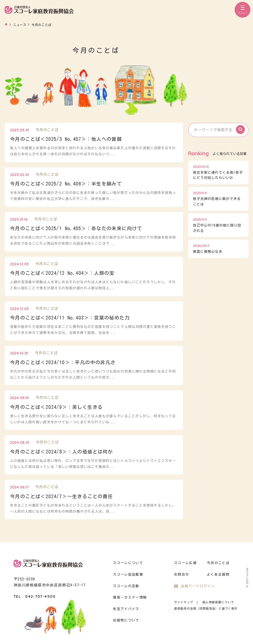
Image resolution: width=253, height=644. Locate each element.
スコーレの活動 (126, 586)
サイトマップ (184, 602)
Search (240, 130)
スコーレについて (128, 563)
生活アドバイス (126, 609)
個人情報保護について (218, 602)
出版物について (126, 620)
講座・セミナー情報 (130, 597)
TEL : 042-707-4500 (35, 596)
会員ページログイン (198, 586)
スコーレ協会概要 (128, 575)
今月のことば (218, 563)
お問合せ (181, 575)
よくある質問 (218, 575)
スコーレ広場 (185, 563)
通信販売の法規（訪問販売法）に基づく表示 (206, 608)
